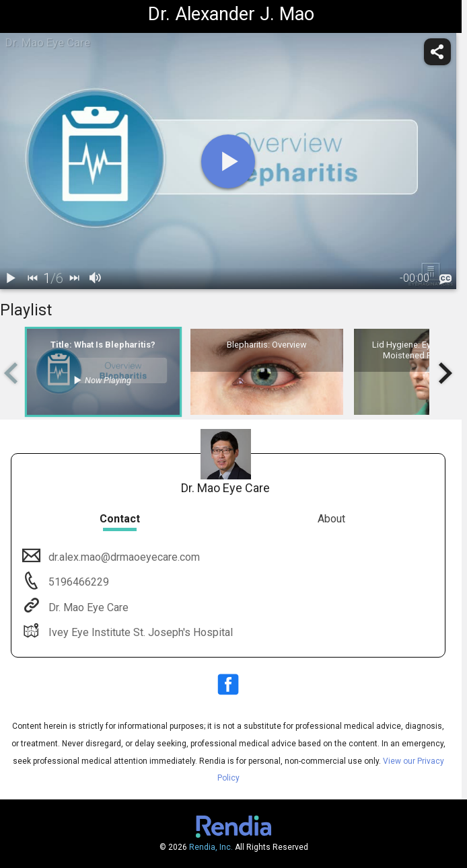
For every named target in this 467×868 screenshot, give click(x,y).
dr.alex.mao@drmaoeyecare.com (123, 557)
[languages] (445, 280)
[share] (437, 52)
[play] (228, 161)
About (331, 519)
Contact (120, 519)
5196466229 (77, 582)
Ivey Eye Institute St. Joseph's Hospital (139, 632)
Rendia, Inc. (211, 847)
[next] (74, 278)
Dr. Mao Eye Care (87, 607)
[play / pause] (11, 278)
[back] (32, 278)
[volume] (96, 278)
